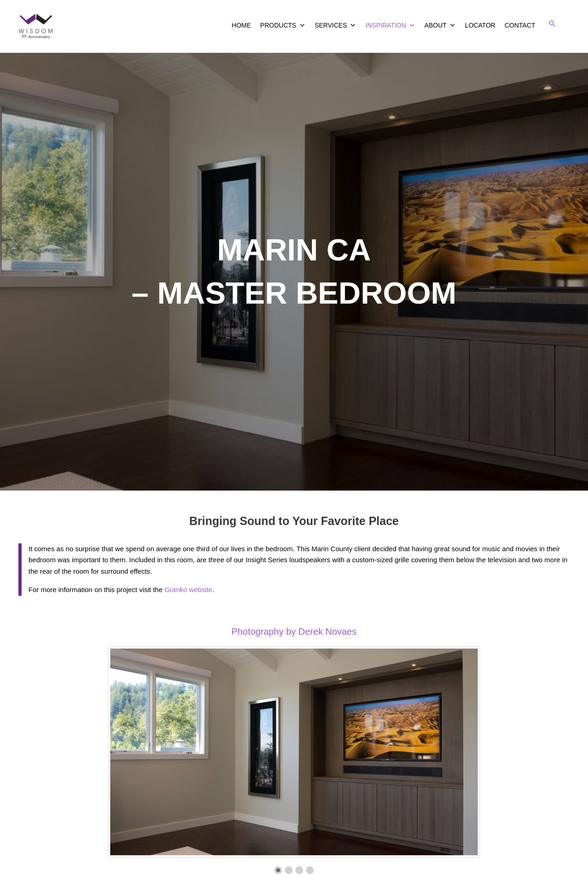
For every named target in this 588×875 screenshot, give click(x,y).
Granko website (188, 590)
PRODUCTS (283, 25)
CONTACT (520, 25)
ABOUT (440, 25)
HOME (241, 25)
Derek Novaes (327, 632)
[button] (552, 23)
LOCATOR (480, 25)
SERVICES (336, 25)
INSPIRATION (390, 25)
